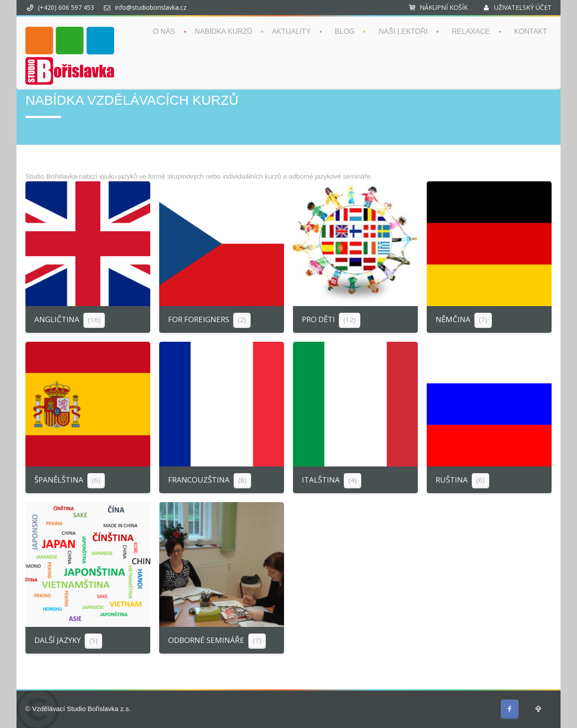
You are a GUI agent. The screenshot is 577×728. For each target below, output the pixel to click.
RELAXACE (471, 31)
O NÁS (164, 31)
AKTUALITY (291, 31)
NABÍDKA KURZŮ (224, 31)
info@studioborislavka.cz (151, 7)
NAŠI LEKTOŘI (403, 31)
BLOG (345, 31)
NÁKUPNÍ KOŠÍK (444, 7)
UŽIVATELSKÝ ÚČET (523, 7)
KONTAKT (531, 31)
